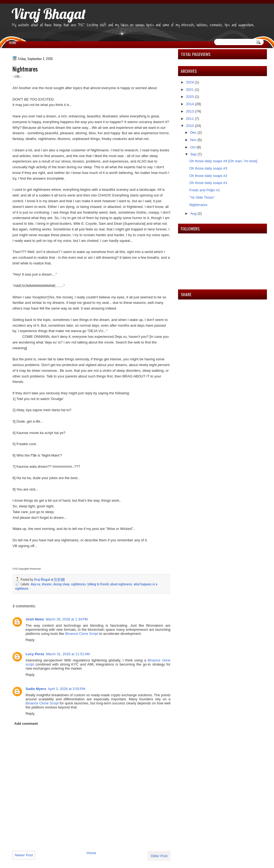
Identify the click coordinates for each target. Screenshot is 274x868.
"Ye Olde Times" (202, 197)
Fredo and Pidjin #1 (205, 190)
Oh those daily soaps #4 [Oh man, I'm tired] (223, 161)
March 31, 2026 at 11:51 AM (68, 654)
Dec (194, 132)
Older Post (159, 856)
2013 (190, 111)
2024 (190, 82)
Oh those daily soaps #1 (208, 183)
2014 (190, 104)
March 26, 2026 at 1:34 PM (67, 619)
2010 (190, 126)
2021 (190, 90)
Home (13, 43)
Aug (194, 213)
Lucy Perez (35, 654)
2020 (190, 97)
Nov (194, 140)
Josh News (35, 619)
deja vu (35, 584)
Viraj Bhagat (49, 14)
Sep (194, 154)
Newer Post (24, 855)
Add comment (26, 724)
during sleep (61, 584)
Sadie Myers (36, 689)
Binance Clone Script (82, 634)
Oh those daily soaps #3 (208, 168)
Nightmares (198, 205)
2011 (190, 119)
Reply (30, 640)
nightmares (79, 584)
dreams (47, 584)
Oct (194, 147)
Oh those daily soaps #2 (208, 176)
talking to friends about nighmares (110, 584)
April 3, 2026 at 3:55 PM (67, 689)
